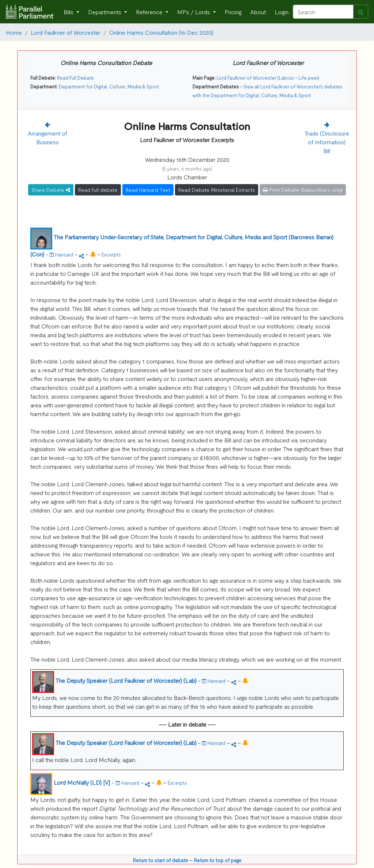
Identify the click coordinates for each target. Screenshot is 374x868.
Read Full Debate (75, 78)
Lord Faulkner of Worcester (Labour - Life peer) (268, 78)
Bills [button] (69, 12)
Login (282, 12)
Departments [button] (105, 12)
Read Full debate (98, 190)
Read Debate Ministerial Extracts (217, 190)
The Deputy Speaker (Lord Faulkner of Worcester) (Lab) (126, 680)
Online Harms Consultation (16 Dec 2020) (161, 32)
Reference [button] (150, 12)
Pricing (233, 12)
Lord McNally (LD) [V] (82, 782)
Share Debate (51, 190)
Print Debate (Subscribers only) (303, 190)
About (258, 12)
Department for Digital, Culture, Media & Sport (109, 86)
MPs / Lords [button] (194, 12)
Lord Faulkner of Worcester (66, 32)
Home (14, 32)
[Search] (323, 12)
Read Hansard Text (148, 190)
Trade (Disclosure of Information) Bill (327, 142)
